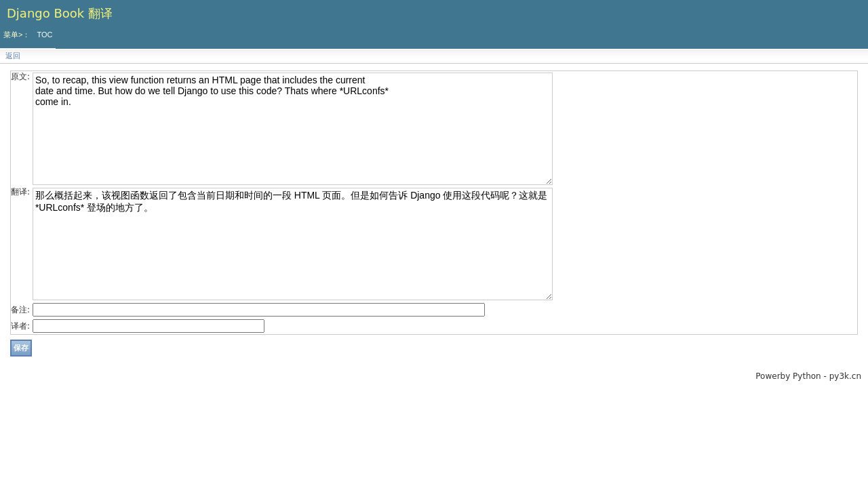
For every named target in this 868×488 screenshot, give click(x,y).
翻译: (20, 192)
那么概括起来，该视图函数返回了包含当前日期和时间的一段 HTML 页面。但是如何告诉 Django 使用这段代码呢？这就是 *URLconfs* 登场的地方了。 (293, 244)
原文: (20, 77)
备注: (20, 310)
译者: (20, 326)
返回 (13, 56)
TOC (44, 35)
